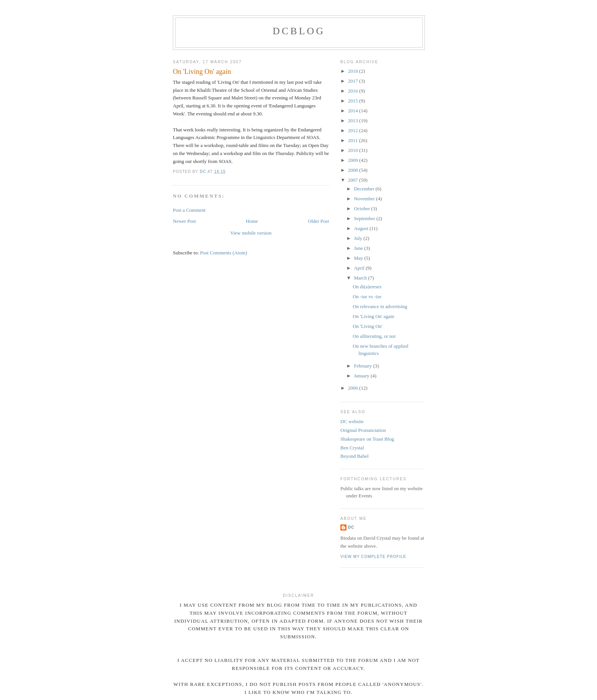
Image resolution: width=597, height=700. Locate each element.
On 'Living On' (367, 326)
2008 (354, 170)
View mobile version (251, 233)
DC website (352, 421)
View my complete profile (373, 557)
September (365, 218)
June (359, 248)
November (365, 199)
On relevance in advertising (380, 306)
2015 (354, 101)
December (365, 189)
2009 (354, 160)
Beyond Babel (354, 456)
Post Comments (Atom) (224, 253)
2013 (354, 121)
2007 (354, 180)
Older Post (318, 221)
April (360, 268)
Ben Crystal (352, 448)
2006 (354, 388)
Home (252, 221)
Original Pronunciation (363, 430)
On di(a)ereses (367, 287)
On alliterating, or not (374, 336)
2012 (354, 130)
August (362, 228)
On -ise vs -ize (367, 296)
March (361, 278)
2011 (354, 140)
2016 (354, 91)
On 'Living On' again (373, 316)
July (359, 238)
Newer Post (184, 221)
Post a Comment (189, 210)
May (359, 258)
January (362, 376)
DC (351, 527)
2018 (354, 71)
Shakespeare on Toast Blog (367, 439)
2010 (354, 150)
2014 (354, 111)
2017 (354, 81)
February (364, 366)
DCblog (299, 31)
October (363, 209)
